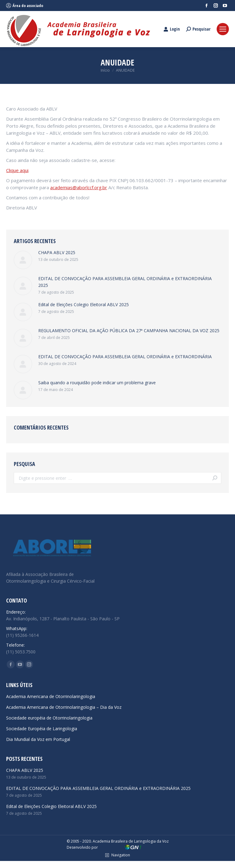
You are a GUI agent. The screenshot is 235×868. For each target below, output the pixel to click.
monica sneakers (99, 864)
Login (172, 29)
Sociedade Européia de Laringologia (42, 729)
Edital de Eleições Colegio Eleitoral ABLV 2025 (84, 304)
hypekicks (126, 864)
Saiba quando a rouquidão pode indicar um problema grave (97, 383)
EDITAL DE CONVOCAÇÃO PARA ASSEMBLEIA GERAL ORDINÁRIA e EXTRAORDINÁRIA (125, 357)
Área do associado (25, 6)
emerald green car (154, 864)
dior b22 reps (186, 864)
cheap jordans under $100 (57, 864)
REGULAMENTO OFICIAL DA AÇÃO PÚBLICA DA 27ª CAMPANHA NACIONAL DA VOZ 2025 (129, 331)
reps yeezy (22, 864)
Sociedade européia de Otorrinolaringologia (49, 718)
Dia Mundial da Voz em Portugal (38, 739)
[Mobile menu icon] (223, 29)
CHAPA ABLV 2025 (57, 252)
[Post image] (23, 260)
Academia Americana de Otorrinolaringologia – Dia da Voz (64, 707)
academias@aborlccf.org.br (79, 187)
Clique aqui (17, 170)
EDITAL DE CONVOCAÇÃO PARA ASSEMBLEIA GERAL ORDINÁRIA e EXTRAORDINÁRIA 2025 (125, 282)
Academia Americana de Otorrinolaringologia (51, 696)
